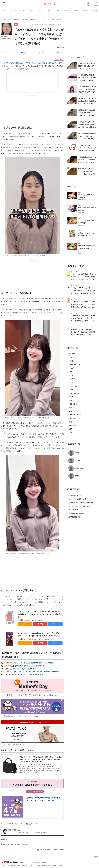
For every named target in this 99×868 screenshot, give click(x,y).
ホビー (71, 390)
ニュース (13, 11)
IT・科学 (72, 354)
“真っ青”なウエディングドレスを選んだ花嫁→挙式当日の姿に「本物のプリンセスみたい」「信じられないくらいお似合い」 (87, 104)
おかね (71, 361)
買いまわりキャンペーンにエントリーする (33, 722)
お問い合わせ (25, 865)
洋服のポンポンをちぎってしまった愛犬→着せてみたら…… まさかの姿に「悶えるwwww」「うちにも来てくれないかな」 (87, 174)
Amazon (25, 624)
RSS (44, 865)
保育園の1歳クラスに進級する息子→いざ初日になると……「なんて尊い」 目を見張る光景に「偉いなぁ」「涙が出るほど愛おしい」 (87, 115)
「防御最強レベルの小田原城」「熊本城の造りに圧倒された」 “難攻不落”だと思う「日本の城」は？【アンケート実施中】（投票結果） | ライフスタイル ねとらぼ (83, 321)
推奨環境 (60, 865)
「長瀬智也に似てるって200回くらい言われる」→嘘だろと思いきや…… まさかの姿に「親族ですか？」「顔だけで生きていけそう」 (87, 68)
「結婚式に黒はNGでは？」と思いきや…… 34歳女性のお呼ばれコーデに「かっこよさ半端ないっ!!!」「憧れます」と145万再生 (87, 162)
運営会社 (48, 865)
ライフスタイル (74, 393)
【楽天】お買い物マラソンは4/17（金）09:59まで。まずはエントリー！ (23, 716)
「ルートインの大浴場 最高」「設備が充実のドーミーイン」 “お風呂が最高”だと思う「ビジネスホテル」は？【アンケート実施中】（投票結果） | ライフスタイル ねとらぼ (83, 279)
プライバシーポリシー (36, 865)
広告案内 (18, 865)
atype (5, 844)
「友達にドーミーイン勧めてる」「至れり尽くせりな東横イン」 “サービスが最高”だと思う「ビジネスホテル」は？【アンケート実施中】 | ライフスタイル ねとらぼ (83, 307)
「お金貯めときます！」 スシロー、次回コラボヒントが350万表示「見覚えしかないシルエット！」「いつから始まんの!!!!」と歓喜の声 (87, 151)
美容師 (25, 844)
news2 (12, 844)
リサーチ (85, 11)
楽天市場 (40, 624)
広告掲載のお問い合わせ (76, 514)
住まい (59, 11)
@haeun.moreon (46, 133)
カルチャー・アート (75, 365)
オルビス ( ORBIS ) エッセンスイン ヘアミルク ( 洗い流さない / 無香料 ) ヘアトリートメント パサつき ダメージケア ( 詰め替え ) (40, 614)
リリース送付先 (73, 510)
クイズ (32, 11)
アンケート (72, 187)
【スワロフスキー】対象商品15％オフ (12, 744)
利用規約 (96, 857)
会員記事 (94, 11)
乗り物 (71, 397)
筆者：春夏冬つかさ (14, 830)
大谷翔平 (78, 453)
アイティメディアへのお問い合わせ (79, 506)
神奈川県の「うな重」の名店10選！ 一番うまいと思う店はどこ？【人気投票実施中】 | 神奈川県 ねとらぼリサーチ (83, 332)
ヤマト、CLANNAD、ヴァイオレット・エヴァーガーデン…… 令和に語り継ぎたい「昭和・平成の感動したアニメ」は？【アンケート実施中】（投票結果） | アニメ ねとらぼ (83, 293)
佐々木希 (78, 460)
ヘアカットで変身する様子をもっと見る (33, 785)
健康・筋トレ (73, 404)
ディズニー (73, 379)
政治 (71, 422)
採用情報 (54, 865)
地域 (49, 11)
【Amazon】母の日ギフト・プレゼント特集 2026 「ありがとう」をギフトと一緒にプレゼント (30, 695)
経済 (71, 429)
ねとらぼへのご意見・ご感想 (77, 499)
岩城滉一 (78, 476)
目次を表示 (59, 59)
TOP (5, 11)
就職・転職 (73, 418)
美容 (16, 25)
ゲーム (71, 375)
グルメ (41, 11)
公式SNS (12, 865)
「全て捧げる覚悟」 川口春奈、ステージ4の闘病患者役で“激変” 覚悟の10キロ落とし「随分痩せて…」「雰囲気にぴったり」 (87, 92)
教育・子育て (73, 425)
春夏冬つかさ (61, 48)
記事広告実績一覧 (74, 517)
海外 (18, 844)
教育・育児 (68, 11)
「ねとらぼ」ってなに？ (76, 496)
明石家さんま (79, 468)
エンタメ (22, 11)
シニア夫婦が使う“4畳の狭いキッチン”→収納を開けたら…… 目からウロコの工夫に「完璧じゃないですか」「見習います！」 (87, 139)
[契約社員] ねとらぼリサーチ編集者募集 (80, 503)
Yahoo (55, 624)
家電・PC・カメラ (75, 415)
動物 (76, 11)
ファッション (73, 386)
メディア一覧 (6, 865)
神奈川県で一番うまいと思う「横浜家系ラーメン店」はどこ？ (87, 248)
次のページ (38, 791)
